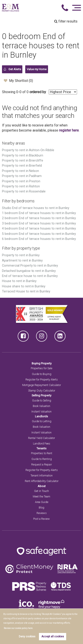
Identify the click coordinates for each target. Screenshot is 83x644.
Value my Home (37, 69)
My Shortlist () (18, 81)
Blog (41, 507)
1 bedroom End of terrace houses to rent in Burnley (39, 213)
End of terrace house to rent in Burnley (30, 276)
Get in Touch (41, 491)
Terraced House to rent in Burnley (26, 291)
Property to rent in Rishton (21, 186)
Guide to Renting (42, 459)
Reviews (42, 513)
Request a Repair (41, 464)
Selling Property (41, 395)
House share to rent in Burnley (24, 286)
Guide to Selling (42, 400)
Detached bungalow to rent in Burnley (29, 271)
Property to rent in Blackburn (23, 155)
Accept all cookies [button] (53, 636)
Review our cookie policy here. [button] (18, 628)
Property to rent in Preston (21, 181)
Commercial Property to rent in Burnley (30, 266)
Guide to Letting (42, 421)
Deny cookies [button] (27, 636)
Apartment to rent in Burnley (22, 261)
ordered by (38, 92)
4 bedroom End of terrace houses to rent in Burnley (39, 229)
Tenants (41, 448)
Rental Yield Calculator (41, 438)
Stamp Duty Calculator (42, 391)
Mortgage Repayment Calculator (41, 385)
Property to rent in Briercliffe (23, 161)
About (42, 486)
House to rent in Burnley (19, 281)
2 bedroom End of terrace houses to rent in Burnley (39, 218)
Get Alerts (12, 69)
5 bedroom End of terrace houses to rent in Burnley (39, 234)
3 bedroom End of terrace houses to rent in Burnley (39, 223)
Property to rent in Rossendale (24, 191)
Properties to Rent (42, 453)
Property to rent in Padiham (22, 176)
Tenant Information (42, 475)
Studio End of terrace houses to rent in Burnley (36, 208)
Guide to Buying (42, 374)
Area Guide (42, 502)
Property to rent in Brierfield (22, 166)
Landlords (41, 416)
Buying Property (42, 363)
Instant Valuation (41, 411)
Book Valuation (41, 406)
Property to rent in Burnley (21, 255)
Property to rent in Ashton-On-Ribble (28, 150)
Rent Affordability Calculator (42, 481)
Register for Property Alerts (42, 379)
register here (69, 130)
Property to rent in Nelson (20, 171)
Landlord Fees (42, 443)
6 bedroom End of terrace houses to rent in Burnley (39, 239)
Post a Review (41, 519)
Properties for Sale (41, 368)
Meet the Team (41, 496)
